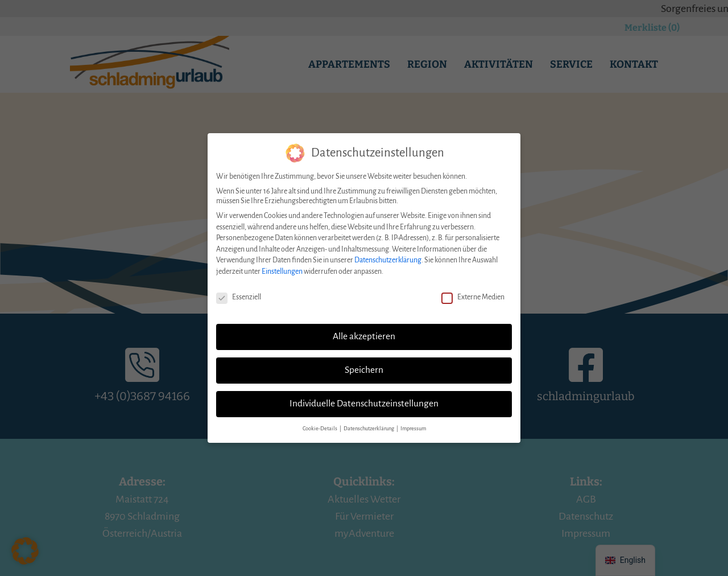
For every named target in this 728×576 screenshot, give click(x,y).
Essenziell (239, 291)
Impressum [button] (413, 422)
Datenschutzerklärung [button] (369, 422)
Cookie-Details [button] (320, 422)
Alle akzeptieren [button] (364, 330)
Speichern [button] (364, 364)
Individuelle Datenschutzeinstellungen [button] (364, 397)
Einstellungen (282, 265)
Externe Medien (473, 291)
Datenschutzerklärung (388, 254)
